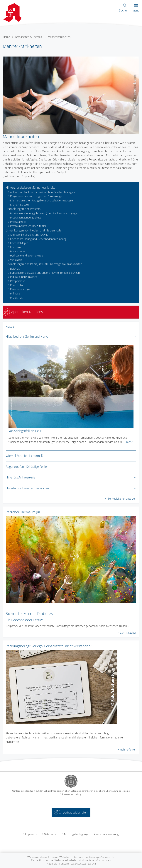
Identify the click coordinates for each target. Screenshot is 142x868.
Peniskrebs (17, 285)
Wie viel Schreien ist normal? (24, 456)
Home (6, 37)
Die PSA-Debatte (20, 204)
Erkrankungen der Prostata (23, 209)
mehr (129, 442)
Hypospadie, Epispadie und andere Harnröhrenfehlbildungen (45, 273)
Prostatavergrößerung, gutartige (28, 226)
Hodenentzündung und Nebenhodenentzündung (38, 239)
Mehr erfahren (128, 749)
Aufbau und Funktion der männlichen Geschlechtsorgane (43, 192)
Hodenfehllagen (19, 243)
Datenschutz (51, 834)
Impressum (32, 834)
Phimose (15, 293)
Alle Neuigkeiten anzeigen (121, 499)
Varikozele (16, 260)
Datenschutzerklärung (83, 864)
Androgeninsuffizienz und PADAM (29, 235)
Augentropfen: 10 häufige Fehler (27, 467)
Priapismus (16, 298)
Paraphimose (18, 281)
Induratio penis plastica (24, 277)
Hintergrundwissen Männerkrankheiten (31, 188)
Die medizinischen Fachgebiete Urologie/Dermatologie (42, 200)
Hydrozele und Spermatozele (27, 255)
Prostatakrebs (18, 222)
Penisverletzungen (21, 289)
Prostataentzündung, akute (26, 217)
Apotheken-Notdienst (23, 312)
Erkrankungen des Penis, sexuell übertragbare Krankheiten (44, 264)
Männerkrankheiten (59, 37)
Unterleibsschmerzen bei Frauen (27, 488)
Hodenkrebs (17, 247)
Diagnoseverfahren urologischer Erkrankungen (37, 196)
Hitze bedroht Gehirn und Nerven (28, 337)
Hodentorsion (18, 251)
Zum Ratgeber (128, 633)
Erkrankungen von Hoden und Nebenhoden (34, 230)
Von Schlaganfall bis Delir (25, 431)
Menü (136, 8)
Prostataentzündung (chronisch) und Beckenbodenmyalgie (44, 213)
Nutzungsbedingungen (77, 834)
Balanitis (15, 269)
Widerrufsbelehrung (107, 834)
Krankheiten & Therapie (29, 37)
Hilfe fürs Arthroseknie (21, 477)
